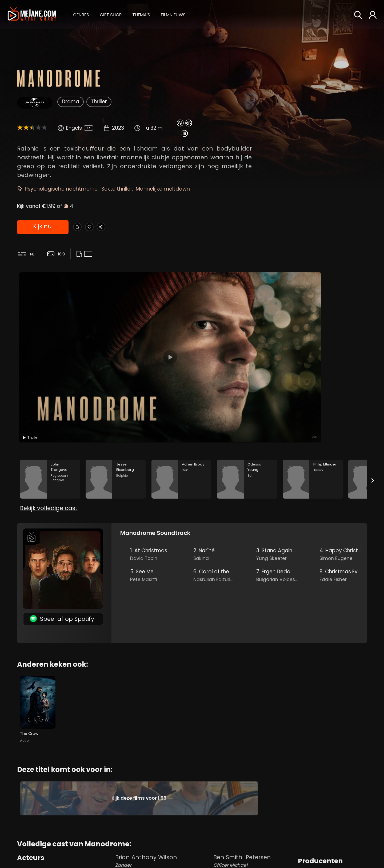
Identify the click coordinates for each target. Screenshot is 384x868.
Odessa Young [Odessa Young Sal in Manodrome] (65, 849)
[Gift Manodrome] (80, 227)
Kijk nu (42, 228)
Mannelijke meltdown (163, 189)
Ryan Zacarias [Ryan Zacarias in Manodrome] (318, 819)
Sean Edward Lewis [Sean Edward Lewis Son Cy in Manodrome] (163, 815)
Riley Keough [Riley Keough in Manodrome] (316, 810)
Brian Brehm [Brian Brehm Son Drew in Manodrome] (163, 833)
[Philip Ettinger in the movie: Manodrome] (313, 380)
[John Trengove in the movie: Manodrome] (50, 380)
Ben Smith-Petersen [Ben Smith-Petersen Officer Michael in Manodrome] (254, 797)
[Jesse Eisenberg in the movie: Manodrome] (116, 380)
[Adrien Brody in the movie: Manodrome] (181, 380)
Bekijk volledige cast (49, 418)
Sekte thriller (117, 189)
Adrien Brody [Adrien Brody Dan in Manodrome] (65, 831)
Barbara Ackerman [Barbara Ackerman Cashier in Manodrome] (254, 851)
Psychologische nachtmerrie (61, 189)
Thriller (99, 102)
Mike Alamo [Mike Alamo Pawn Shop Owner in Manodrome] (254, 815)
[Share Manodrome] (118, 227)
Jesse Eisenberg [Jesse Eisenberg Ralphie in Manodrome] (65, 813)
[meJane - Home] (32, 14)
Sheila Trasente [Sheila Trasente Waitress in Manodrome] (254, 833)
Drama (71, 102)
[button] (81, 14)
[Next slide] (373, 381)
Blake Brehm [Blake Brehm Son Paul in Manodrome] (163, 851)
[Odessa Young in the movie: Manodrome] (247, 380)
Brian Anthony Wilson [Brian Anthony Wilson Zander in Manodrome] (163, 797)
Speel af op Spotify (62, 529)
